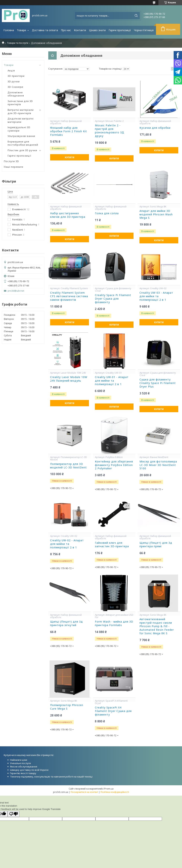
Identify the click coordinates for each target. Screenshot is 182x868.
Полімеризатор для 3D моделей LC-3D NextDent (68, 466)
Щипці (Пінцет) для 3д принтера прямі (156, 545)
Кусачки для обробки (155, 128)
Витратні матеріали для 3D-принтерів (21, 111)
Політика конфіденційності (115, 792)
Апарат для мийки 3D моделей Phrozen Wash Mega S (156, 214)
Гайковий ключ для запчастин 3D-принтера (112, 545)
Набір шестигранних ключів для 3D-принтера (68, 215)
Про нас (66, 30)
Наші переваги (14, 167)
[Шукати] (136, 16)
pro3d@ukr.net (16, 291)
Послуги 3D (11, 161)
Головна (9, 30)
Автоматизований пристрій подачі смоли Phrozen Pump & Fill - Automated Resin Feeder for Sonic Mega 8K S (157, 626)
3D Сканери (15, 87)
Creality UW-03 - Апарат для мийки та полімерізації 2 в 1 (156, 296)
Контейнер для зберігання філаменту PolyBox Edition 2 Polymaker (114, 465)
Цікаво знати (97, 30)
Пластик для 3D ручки (22, 150)
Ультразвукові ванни (21, 136)
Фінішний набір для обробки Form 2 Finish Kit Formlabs (69, 131)
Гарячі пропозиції (120, 30)
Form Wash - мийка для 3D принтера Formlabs (114, 623)
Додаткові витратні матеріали (21, 120)
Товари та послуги (18, 43)
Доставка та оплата (45, 30)
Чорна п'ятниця (144, 30)
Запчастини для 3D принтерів (20, 103)
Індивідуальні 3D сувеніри (19, 129)
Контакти (80, 30)
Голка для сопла (107, 213)
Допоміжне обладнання (16, 94)
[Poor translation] (14, 814)
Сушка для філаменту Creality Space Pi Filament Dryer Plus (158, 383)
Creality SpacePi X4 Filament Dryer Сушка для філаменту (113, 711)
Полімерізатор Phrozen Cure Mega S (67, 707)
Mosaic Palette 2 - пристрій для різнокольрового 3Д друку (110, 131)
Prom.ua (109, 789)
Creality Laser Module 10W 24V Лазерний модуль (69, 379)
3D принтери (16, 76)
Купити (70, 157)
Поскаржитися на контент (84, 792)
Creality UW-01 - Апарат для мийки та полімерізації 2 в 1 (112, 381)
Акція (11, 70)
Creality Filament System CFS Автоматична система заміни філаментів (69, 296)
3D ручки (14, 81)
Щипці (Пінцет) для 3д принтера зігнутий (66, 623)
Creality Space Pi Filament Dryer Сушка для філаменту (113, 299)
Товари (22, 30)
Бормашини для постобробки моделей (23, 143)
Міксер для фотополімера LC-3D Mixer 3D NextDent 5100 (158, 465)
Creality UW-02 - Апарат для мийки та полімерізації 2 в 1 (67, 544)
